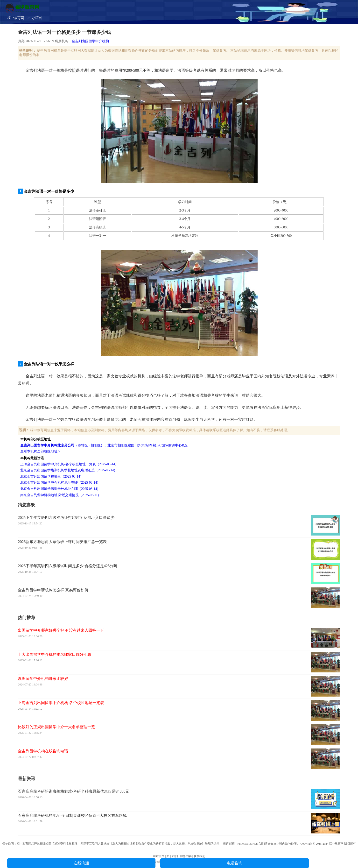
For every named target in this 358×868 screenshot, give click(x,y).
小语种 (37, 18)
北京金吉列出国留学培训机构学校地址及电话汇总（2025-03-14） (69, 470)
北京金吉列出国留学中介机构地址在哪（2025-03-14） (60, 483)
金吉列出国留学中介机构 (90, 41)
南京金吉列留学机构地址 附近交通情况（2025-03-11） (61, 495)
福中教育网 (16, 18)
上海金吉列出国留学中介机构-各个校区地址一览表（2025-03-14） (69, 464)
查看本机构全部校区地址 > (40, 451)
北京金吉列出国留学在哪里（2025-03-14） (52, 476)
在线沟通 (81, 863)
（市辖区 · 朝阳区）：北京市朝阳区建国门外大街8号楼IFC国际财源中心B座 (104, 445)
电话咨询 (235, 863)
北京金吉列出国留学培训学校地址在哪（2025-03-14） (60, 489)
